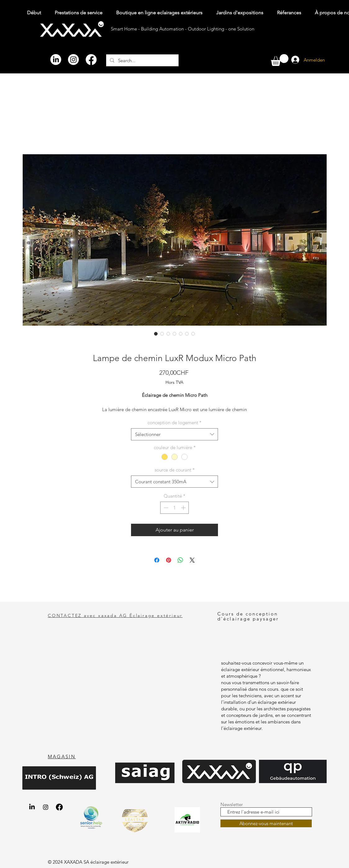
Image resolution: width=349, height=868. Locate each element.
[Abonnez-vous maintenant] (266, 823)
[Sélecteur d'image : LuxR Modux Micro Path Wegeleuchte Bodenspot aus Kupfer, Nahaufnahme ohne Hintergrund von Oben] (175, 334)
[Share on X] (192, 560)
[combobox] (175, 434)
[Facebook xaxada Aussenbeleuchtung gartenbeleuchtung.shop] (59, 807)
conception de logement (175, 422)
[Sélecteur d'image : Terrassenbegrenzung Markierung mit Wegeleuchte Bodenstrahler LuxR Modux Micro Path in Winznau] (181, 334)
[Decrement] (165, 508)
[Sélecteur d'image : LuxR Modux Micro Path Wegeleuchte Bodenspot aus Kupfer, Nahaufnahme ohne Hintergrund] (162, 334)
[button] (280, 60)
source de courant (175, 470)
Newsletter (232, 804)
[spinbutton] (175, 508)
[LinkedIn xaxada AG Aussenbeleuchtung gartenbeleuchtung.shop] (32, 807)
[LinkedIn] (56, 60)
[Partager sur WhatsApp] (180, 560)
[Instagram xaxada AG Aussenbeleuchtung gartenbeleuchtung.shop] (46, 807)
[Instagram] (73, 60)
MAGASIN (62, 757)
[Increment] (184, 508)
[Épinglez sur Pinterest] (169, 560)
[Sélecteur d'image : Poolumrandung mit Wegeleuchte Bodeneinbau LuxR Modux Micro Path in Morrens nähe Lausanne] (156, 334)
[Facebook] (91, 60)
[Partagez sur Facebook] (157, 560)
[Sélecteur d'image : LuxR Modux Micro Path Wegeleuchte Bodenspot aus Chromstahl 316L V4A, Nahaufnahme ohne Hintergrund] (187, 334)
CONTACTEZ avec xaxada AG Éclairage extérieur (115, 615)
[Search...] (142, 60)
